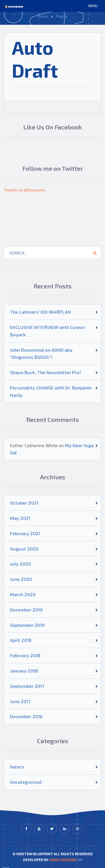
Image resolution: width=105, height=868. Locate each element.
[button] (93, 6)
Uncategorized (26, 782)
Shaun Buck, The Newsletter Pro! (45, 372)
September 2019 (27, 625)
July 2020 (20, 564)
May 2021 (20, 518)
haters (17, 767)
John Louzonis (63, 860)
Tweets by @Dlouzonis (25, 190)
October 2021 (24, 503)
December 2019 (26, 610)
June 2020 (21, 579)
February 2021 (25, 533)
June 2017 (20, 701)
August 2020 (24, 549)
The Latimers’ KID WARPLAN (40, 312)
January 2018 (24, 671)
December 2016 (26, 716)
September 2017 (27, 686)
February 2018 (25, 655)
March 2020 (23, 594)
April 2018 (21, 640)
